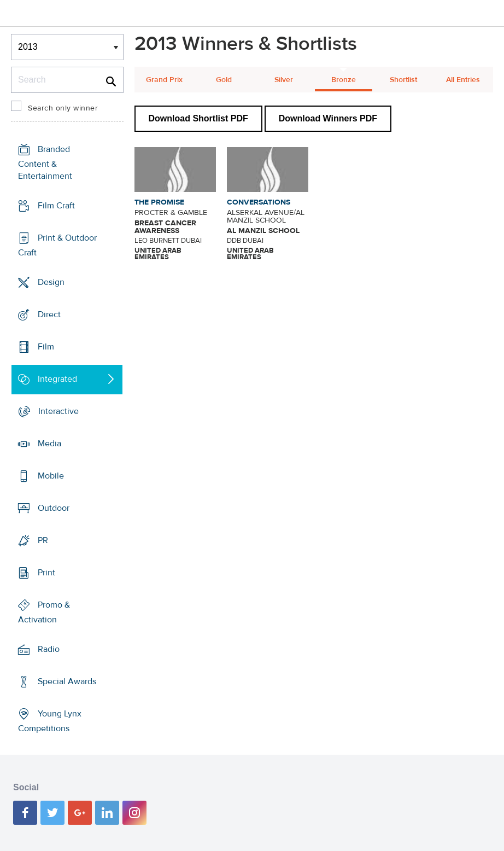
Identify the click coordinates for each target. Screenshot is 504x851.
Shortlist (403, 80)
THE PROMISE (159, 202)
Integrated (57, 379)
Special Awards (67, 681)
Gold (224, 80)
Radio (49, 649)
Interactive (58, 411)
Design (51, 282)
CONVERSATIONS (259, 202)
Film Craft (56, 206)
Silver (284, 80)
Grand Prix (164, 80)
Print (46, 573)
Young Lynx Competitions (50, 721)
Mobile (51, 476)
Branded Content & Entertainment (45, 163)
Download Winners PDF (328, 118)
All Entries (463, 80)
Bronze (344, 80)
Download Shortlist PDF (198, 118)
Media (49, 444)
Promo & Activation (44, 612)
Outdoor (54, 508)
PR (43, 540)
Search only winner (63, 108)
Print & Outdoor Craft (57, 245)
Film (46, 347)
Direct (49, 314)
